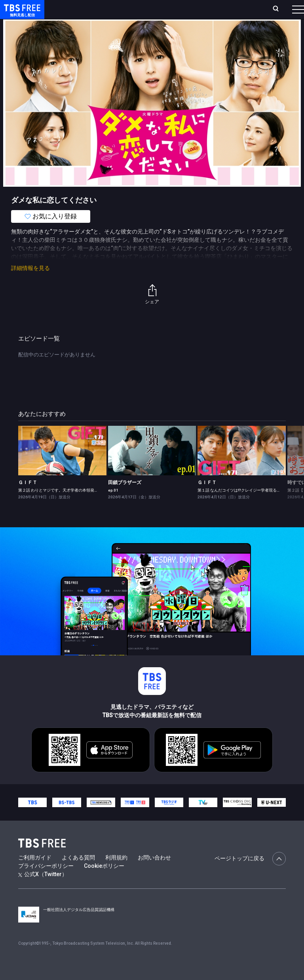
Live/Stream (157, 8)
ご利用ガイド (35, 873)
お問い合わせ (154, 873)
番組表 (285, 12)
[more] (226, 32)
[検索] (235, 12)
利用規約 (116, 873)
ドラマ (160, 32)
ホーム (88, 12)
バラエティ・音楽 (198, 32)
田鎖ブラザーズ (125, 498)
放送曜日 (106, 12)
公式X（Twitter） (43, 890)
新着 (86, 32)
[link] (62, 466)
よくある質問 (78, 873)
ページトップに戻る (250, 875)
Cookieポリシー (104, 882)
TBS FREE (21, 14)
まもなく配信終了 (122, 32)
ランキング (130, 12)
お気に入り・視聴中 (197, 12)
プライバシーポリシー (46, 882)
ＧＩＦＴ (28, 498)
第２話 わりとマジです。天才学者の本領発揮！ (60, 506)
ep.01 (113, 506)
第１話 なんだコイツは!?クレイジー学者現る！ (239, 506)
